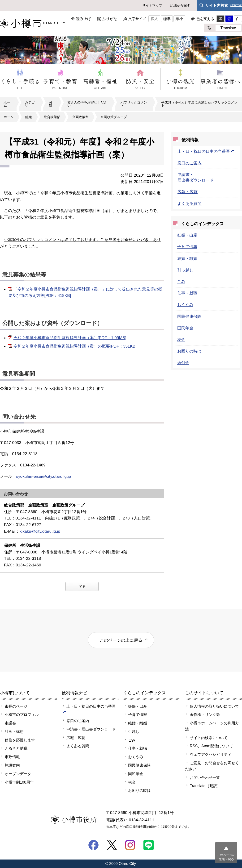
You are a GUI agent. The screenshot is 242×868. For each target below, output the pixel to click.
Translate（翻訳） (205, 786)
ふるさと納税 (16, 748)
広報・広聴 (188, 192)
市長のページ (16, 706)
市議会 (10, 723)
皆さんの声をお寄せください (87, 104)
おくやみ (185, 305)
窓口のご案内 (190, 163)
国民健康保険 (189, 316)
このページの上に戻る (121, 640)
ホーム (7, 104)
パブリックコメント (134, 104)
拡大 (154, 19)
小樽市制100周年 (19, 782)
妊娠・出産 (187, 235)
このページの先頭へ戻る (226, 857)
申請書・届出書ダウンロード (91, 729)
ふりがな (110, 19)
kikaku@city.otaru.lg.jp (40, 531)
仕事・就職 (187, 293)
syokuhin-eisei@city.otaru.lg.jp (43, 476)
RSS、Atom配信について (211, 746)
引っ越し (185, 270)
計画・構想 (14, 731)
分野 (51, 104)
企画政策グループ (114, 117)
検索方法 (236, 5)
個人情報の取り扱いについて (214, 706)
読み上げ (83, 19)
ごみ (181, 282)
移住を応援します (20, 740)
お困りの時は (189, 351)
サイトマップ (152, 5)
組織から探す (180, 5)
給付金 (183, 363)
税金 (181, 340)
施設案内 (12, 765)
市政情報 (12, 757)
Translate (228, 28)
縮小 (179, 19)
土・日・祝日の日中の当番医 (206, 151)
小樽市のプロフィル (22, 714)
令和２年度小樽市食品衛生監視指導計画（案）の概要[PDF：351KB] (75, 346)
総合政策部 (52, 117)
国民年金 (185, 328)
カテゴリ (30, 104)
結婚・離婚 (187, 258)
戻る (82, 586)
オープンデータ (18, 774)
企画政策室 (80, 117)
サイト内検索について (209, 738)
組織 (29, 117)
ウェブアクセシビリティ (211, 754)
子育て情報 (187, 247)
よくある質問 (190, 204)
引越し (134, 731)
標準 (167, 19)
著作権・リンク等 (205, 714)
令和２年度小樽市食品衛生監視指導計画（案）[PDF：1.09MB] (70, 338)
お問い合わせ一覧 (205, 777)
